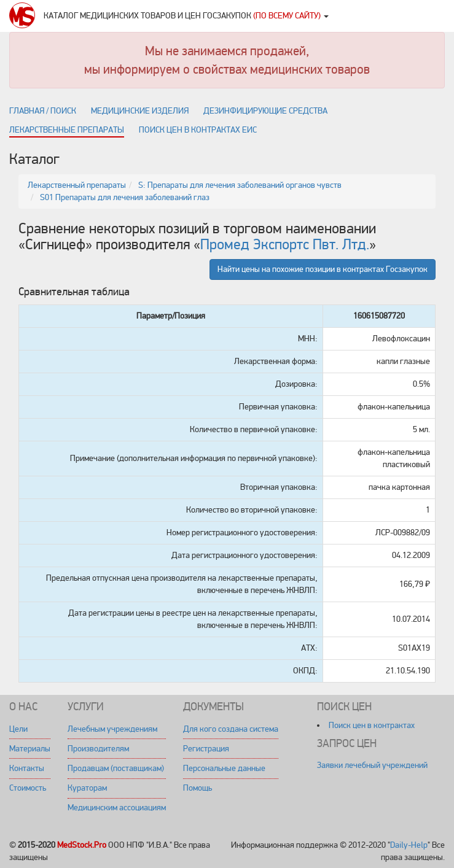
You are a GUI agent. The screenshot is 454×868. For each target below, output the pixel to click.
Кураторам (87, 788)
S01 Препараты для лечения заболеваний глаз (125, 197)
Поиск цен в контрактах (372, 725)
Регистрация (206, 749)
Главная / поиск (43, 111)
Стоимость (28, 788)
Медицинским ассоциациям (117, 808)
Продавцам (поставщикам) (116, 768)
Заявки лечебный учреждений (372, 765)
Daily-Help (409, 845)
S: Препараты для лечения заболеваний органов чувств (240, 185)
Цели (18, 729)
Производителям (98, 749)
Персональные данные (224, 768)
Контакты (27, 768)
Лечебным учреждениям (112, 729)
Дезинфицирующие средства (265, 111)
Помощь (198, 788)
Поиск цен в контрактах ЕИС (198, 130)
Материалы (30, 749)
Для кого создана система (231, 729)
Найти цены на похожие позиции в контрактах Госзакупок (323, 269)
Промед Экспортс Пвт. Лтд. (285, 245)
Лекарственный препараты (77, 185)
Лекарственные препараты (67, 130)
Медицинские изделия (140, 111)
